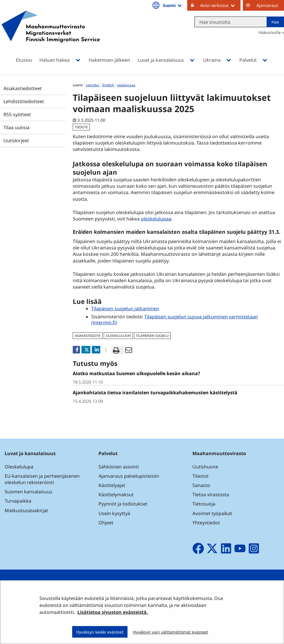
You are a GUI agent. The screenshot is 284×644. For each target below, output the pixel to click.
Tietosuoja (204, 504)
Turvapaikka (18, 501)
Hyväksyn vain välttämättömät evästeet (170, 632)
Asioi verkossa (220, 5)
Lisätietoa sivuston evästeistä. (113, 612)
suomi (78, 85)
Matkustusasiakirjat (26, 510)
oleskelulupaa (156, 219)
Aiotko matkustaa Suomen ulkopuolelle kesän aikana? (136, 373)
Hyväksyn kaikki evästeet (100, 632)
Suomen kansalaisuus (29, 492)
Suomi (173, 5)
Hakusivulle (270, 32)
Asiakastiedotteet (23, 88)
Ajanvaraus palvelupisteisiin (129, 476)
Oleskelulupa (19, 467)
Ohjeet (106, 523)
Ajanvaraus (267, 5)
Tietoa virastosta (211, 495)
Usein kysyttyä (115, 513)
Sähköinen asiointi (119, 467)
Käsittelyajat (112, 485)
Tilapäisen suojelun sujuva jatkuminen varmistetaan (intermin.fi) (175, 320)
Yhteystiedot (206, 523)
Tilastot (201, 476)
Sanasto (201, 485)
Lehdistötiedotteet (24, 101)
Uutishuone (205, 467)
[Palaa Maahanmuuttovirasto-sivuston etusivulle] (51, 34)
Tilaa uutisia (17, 127)
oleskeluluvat (118, 336)
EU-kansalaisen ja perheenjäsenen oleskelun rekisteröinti (42, 479)
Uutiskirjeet (16, 141)
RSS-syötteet (17, 114)
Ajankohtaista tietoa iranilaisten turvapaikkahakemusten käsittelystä (155, 393)
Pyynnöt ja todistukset (123, 504)
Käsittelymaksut (116, 495)
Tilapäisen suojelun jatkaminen (125, 309)
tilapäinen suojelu (152, 336)
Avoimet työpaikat (212, 513)
